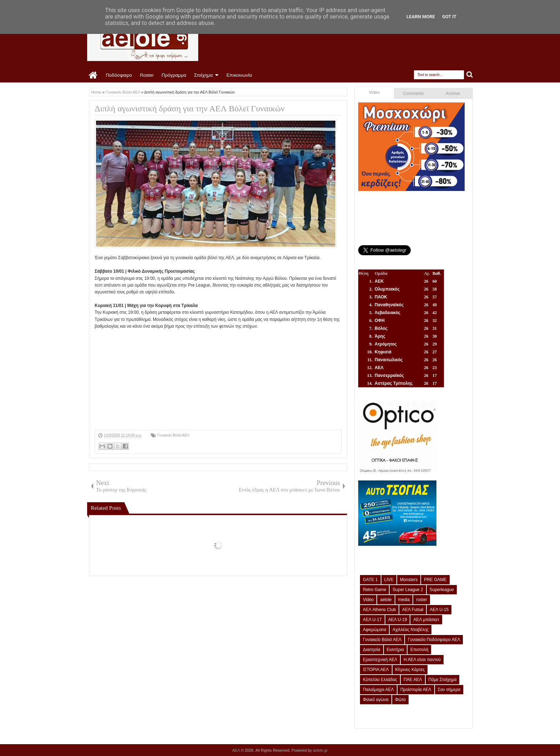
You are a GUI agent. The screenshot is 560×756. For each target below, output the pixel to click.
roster (422, 600)
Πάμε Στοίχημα (443, 680)
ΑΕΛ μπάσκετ (426, 620)
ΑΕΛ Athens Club (379, 610)
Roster (147, 75)
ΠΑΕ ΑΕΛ (413, 680)
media (404, 600)
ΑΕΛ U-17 (372, 620)
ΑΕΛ (236, 750)
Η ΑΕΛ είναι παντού (422, 660)
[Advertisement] (218, 380)
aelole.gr (320, 750)
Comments (414, 94)
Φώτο (400, 700)
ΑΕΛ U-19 (398, 620)
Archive (453, 94)
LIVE (389, 580)
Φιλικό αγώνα (376, 700)
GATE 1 (370, 580)
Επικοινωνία (239, 75)
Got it (449, 17)
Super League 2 (408, 590)
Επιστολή (419, 650)
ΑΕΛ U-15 (439, 610)
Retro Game (374, 590)
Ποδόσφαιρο (119, 75)
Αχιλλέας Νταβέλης (411, 630)
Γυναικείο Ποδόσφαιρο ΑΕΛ (434, 640)
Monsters (409, 580)
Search (470, 75)
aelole (386, 600)
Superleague (442, 590)
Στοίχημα (203, 75)
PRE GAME (435, 580)
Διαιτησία (372, 650)
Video (374, 92)
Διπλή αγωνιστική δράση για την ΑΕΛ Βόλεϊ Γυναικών (190, 109)
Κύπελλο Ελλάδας (380, 680)
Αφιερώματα (374, 630)
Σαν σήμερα (449, 690)
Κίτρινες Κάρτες (410, 670)
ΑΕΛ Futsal (413, 610)
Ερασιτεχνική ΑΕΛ (380, 660)
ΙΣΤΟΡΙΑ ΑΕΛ (376, 670)
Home (93, 75)
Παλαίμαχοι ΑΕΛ (378, 690)
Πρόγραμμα (174, 75)
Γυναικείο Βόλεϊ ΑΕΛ (173, 435)
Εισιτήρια (396, 650)
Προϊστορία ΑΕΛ (416, 690)
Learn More (421, 17)
